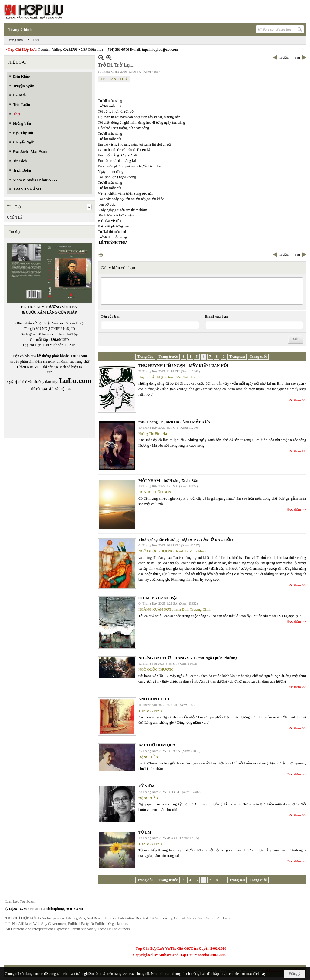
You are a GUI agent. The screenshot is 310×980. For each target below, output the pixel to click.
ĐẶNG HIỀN (148, 757)
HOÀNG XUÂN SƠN (155, 492)
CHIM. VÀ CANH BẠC (158, 598)
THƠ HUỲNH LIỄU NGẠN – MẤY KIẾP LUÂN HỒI (183, 366)
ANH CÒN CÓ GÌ (154, 699)
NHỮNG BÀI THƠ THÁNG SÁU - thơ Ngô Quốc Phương (188, 658)
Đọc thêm (294, 400)
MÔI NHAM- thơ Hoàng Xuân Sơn (168, 480)
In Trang (101, 255)
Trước (284, 57)
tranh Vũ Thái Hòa (182, 377)
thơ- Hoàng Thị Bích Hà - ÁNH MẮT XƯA (174, 422)
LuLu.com (79, 356)
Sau (297, 57)
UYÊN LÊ (15, 217)
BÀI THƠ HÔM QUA (157, 745)
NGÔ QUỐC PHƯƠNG (156, 551)
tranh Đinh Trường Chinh (192, 609)
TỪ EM (145, 832)
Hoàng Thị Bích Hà (153, 434)
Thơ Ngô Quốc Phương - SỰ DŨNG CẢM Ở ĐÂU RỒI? (186, 540)
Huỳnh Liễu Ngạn (152, 377)
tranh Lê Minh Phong (192, 551)
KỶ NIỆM (147, 786)
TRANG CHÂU (150, 711)
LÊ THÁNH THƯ (114, 79)
